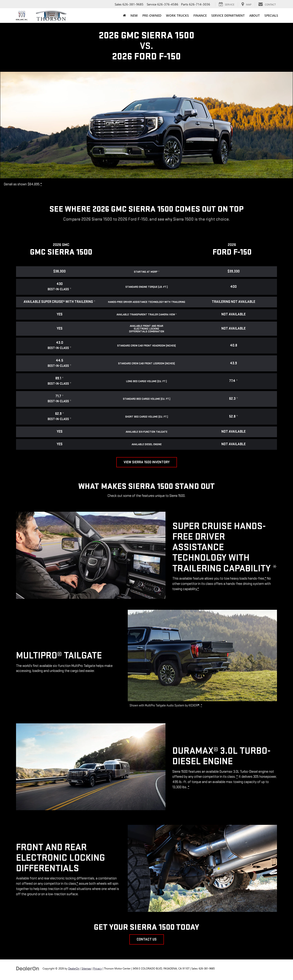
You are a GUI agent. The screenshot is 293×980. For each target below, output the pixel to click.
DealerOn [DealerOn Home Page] (74, 968)
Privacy (98, 968)
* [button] (41, 184)
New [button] (134, 15)
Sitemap (86, 968)
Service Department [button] (228, 15)
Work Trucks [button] (177, 15)
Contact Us (147, 939)
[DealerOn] (28, 968)
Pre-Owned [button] (152, 15)
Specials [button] (271, 15)
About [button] (255, 15)
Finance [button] (200, 15)
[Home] (124, 16)
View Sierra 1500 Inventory (147, 462)
